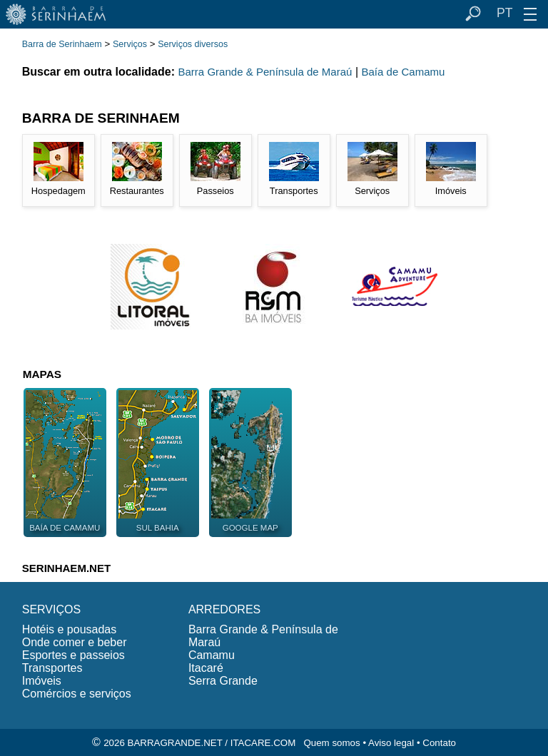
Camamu (212, 655)
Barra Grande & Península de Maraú (265, 72)
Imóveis (42, 681)
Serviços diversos (193, 44)
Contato (439, 743)
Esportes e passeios (73, 655)
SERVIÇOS (51, 609)
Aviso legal (391, 743)
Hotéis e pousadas (70, 629)
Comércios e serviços (77, 694)
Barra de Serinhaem (62, 44)
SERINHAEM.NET (66, 568)
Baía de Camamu (403, 72)
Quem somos (331, 743)
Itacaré (206, 668)
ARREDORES (224, 609)
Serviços (130, 44)
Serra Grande (223, 681)
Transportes (52, 668)
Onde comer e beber (75, 642)
